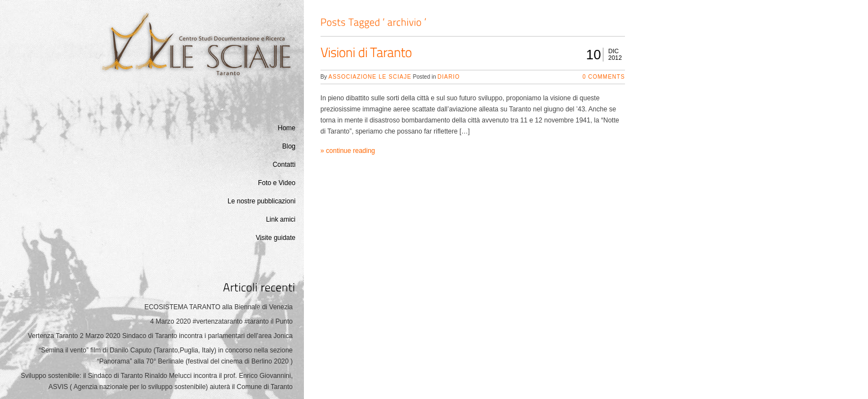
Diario (448, 77)
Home (287, 128)
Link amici (280, 219)
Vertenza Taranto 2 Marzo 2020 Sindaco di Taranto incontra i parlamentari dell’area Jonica (160, 336)
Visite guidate (276, 238)
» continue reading (348, 151)
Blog (289, 146)
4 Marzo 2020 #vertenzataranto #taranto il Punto (221, 321)
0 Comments (604, 77)
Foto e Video (277, 183)
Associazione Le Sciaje (370, 77)
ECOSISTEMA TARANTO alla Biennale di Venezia (219, 307)
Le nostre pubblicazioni (262, 201)
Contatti (284, 165)
